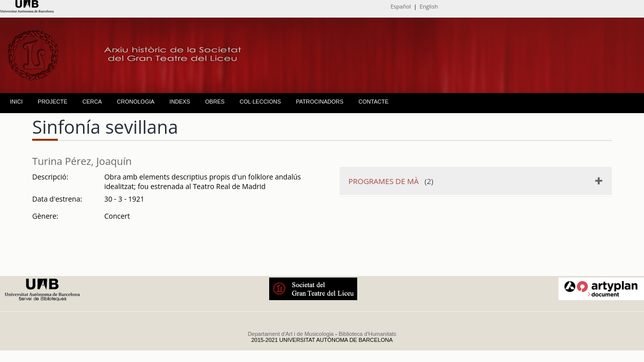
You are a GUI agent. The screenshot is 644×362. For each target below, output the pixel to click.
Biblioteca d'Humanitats (368, 334)
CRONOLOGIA (136, 102)
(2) (391, 181)
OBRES (215, 102)
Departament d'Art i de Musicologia (291, 334)
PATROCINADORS (319, 102)
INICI (16, 102)
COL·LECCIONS (260, 102)
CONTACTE (374, 102)
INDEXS (180, 102)
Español (400, 6)
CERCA (92, 102)
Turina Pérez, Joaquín (82, 161)
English (429, 6)
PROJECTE (53, 102)
